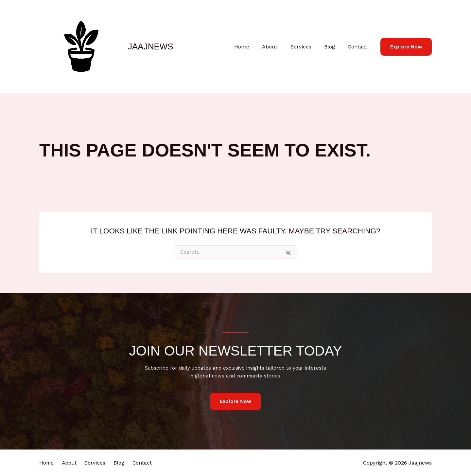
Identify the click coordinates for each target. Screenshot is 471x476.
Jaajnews (151, 46)
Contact (359, 47)
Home (253, 47)
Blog (333, 47)
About (278, 47)
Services (307, 47)
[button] (406, 47)
